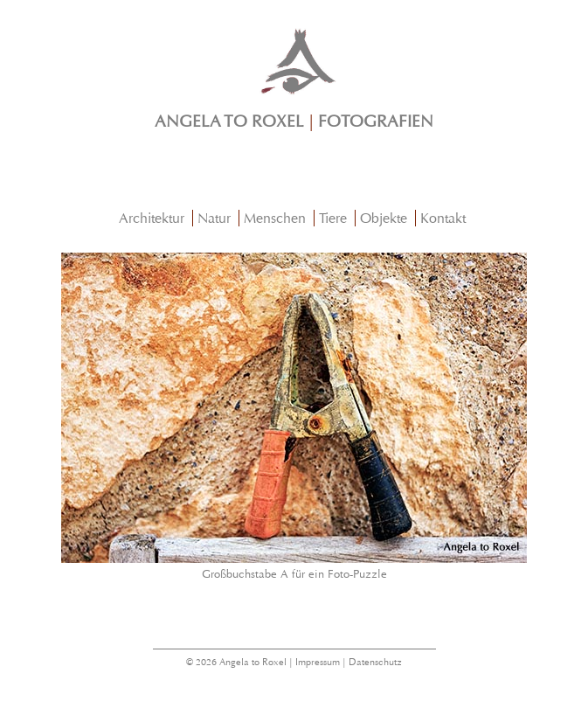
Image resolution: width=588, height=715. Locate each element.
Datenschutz (375, 662)
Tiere (333, 218)
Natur (214, 218)
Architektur (152, 218)
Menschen (275, 218)
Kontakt (443, 218)
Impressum (318, 662)
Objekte (384, 218)
